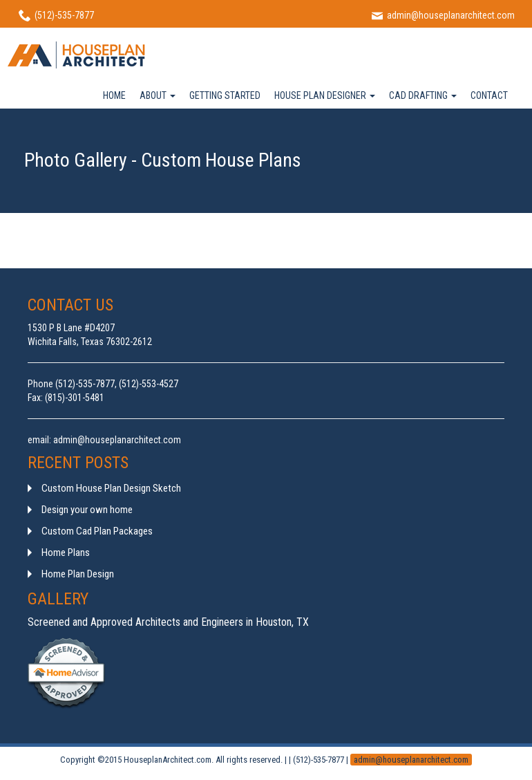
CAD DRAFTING (423, 95)
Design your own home (87, 510)
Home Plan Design (78, 574)
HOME (114, 95)
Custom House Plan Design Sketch (111, 488)
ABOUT (158, 95)
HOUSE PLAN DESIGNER (325, 95)
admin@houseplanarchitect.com (411, 760)
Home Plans (66, 552)
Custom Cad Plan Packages (97, 531)
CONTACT (489, 95)
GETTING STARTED (225, 95)
